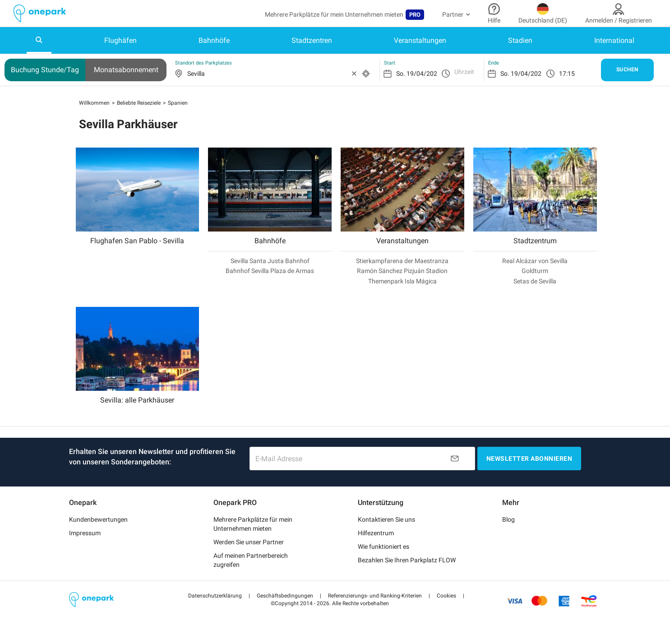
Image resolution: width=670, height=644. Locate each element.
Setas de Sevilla (535, 281)
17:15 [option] (567, 74)
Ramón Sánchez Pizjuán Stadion (402, 271)
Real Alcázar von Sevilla (535, 261)
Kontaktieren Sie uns (386, 519)
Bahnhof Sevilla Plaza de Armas (270, 271)
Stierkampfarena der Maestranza (402, 261)
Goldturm (535, 271)
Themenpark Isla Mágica (402, 281)
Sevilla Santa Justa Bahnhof (270, 261)
